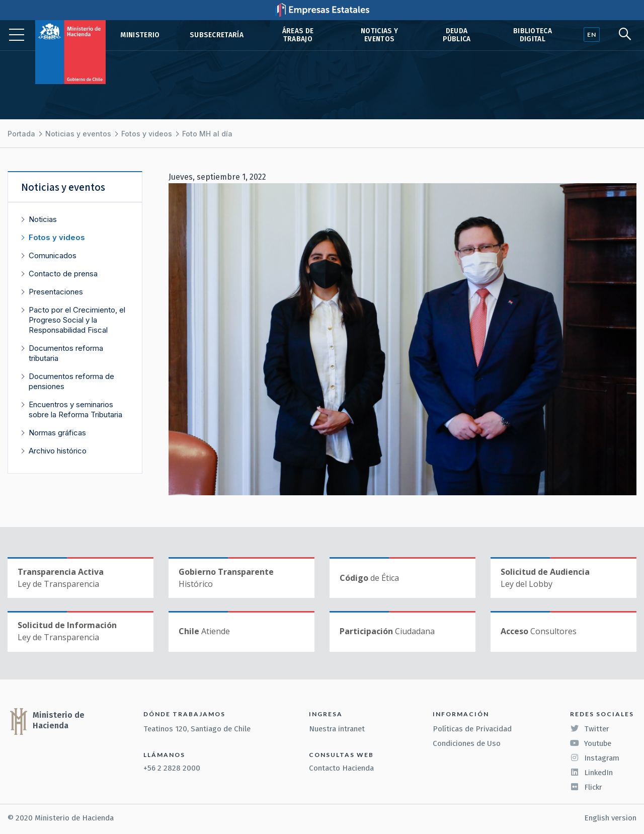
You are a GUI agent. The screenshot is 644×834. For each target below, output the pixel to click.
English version (610, 818)
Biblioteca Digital (533, 35)
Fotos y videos (147, 134)
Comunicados (53, 255)
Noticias (43, 219)
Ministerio (140, 35)
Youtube (591, 743)
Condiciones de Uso (467, 743)
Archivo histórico (58, 451)
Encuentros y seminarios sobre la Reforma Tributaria (75, 409)
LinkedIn (591, 773)
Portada (21, 134)
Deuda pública (457, 35)
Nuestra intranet (337, 729)
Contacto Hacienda (341, 768)
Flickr (586, 787)
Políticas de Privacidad (472, 729)
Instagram (595, 758)
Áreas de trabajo (298, 35)
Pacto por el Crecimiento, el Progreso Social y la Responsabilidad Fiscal (77, 320)
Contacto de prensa (63, 274)
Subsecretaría (217, 35)
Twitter (590, 729)
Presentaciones (56, 292)
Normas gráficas (57, 433)
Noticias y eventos (379, 35)
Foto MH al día (207, 134)
